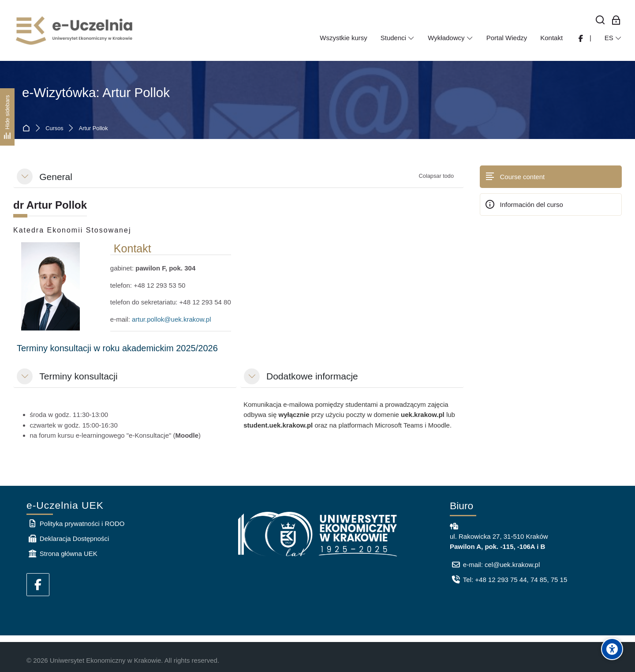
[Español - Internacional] (613, 38)
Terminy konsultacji (78, 376)
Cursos (54, 129)
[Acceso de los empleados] (616, 21)
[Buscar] (600, 21)
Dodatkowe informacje (312, 376)
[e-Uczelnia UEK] (75, 30)
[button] (25, 176)
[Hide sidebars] (7, 117)
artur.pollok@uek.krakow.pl (171, 319)
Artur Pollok (93, 129)
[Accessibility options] (612, 649)
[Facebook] (38, 585)
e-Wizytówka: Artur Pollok (96, 92)
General (56, 177)
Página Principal (28, 129)
